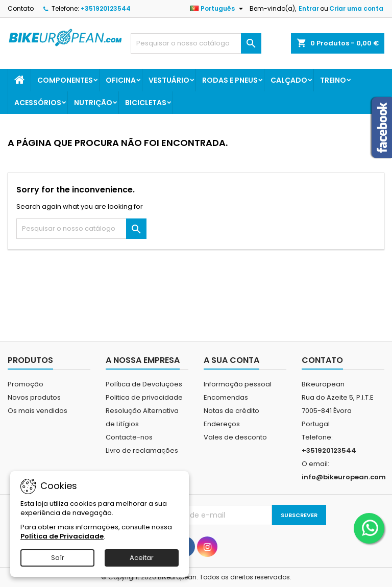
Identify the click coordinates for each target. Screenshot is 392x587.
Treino (333, 80)
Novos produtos (34, 397)
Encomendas (226, 397)
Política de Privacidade (62, 536)
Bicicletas (146, 103)
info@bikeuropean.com (344, 477)
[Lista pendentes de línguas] (218, 9)
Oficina (121, 80)
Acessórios (38, 103)
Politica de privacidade (144, 397)
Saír (58, 558)
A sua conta (231, 360)
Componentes (65, 80)
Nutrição (93, 103)
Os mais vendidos (38, 411)
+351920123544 (106, 8)
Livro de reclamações (142, 450)
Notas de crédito (231, 411)
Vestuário (169, 80)
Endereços (222, 424)
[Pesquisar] (196, 43)
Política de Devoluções (144, 384)
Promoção (26, 384)
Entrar (309, 8)
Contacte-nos (129, 437)
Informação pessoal (238, 384)
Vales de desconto (235, 437)
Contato (21, 8)
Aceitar (142, 558)
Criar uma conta (356, 8)
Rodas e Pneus (230, 80)
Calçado (289, 80)
